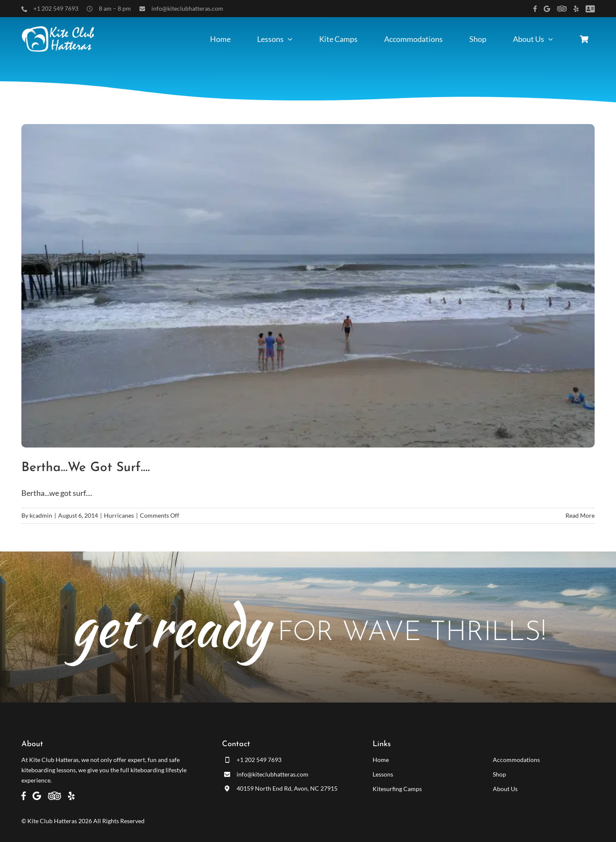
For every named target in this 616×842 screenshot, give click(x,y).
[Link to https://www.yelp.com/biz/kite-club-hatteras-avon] (576, 9)
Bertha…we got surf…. (86, 468)
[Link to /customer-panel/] (590, 9)
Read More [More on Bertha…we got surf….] (580, 515)
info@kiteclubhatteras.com (187, 8)
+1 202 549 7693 (56, 8)
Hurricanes (119, 515)
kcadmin (41, 515)
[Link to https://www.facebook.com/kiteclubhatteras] (535, 9)
